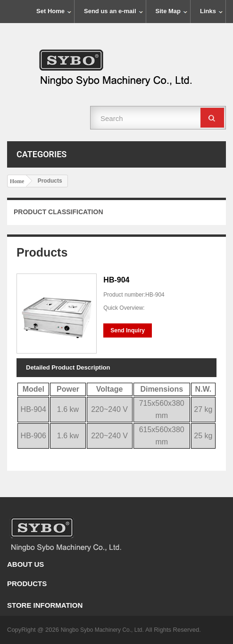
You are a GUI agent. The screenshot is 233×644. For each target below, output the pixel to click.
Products (27, 584)
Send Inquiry (128, 330)
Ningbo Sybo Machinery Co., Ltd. (103, 630)
